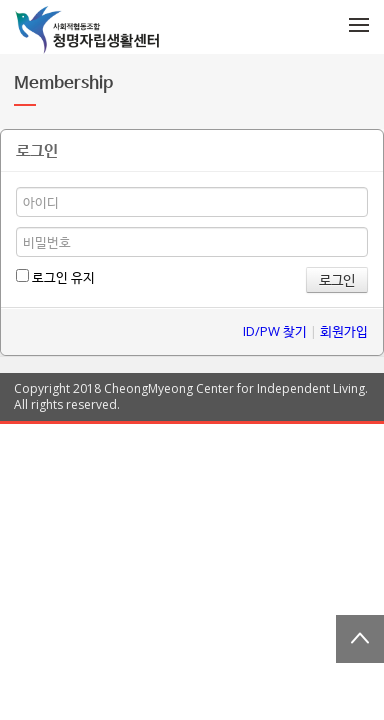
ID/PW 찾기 (275, 331)
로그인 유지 (55, 277)
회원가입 (344, 331)
